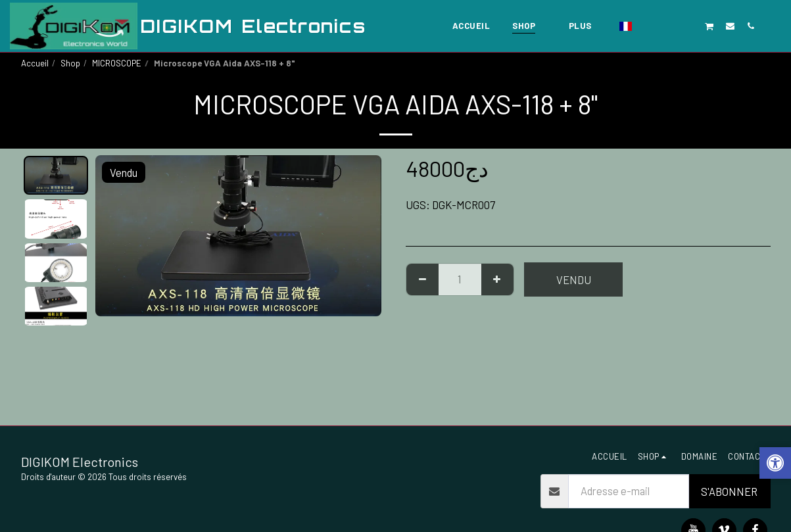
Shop (70, 63)
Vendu (574, 279)
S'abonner (729, 491)
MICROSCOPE (117, 63)
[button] (648, 26)
